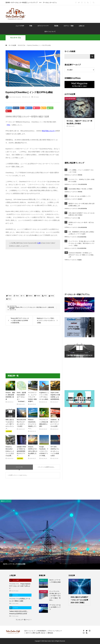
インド (25, 307)
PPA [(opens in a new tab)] (9, 125)
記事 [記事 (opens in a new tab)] (39, 243)
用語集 (56, 26)
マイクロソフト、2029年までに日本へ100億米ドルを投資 (81, 180)
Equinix (17, 307)
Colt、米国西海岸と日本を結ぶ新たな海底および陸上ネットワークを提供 (81, 233)
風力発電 (12, 309)
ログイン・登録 (69, 26)
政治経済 (80, 199)
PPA (21, 307)
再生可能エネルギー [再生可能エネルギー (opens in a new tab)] (49, 131)
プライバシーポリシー (55, 631)
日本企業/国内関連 (82, 184)
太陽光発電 (51, 307)
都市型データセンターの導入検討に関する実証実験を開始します (81, 205)
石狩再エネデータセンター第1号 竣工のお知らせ (81, 224)
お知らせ (82, 26)
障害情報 (80, 175)
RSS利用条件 (42, 631)
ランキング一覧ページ (23, 620)
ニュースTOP (20, 26)
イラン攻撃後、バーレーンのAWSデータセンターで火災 (81, 171)
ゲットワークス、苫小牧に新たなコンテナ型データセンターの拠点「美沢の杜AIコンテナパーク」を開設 (81, 243)
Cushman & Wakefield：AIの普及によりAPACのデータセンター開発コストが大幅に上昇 (81, 255)
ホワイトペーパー (43, 26)
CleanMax (12, 307)
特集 (31, 26)
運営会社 (50, 633)
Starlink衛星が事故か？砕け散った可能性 (80, 189)
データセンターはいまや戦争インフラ (80, 196)
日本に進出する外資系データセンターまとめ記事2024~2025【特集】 (81, 214)
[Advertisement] (64, 14)
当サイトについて (50, 32)
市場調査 (79, 260)
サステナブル (16, 38)
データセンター (32, 307)
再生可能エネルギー (42, 307)
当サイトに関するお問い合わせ (36, 633)
